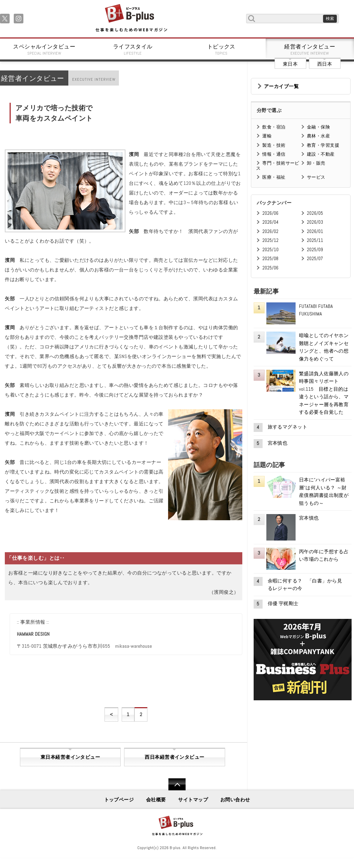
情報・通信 (274, 154)
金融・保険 (318, 127)
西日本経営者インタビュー (174, 757)
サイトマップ (193, 800)
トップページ (119, 800)
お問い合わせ (235, 800)
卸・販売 (316, 163)
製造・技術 (274, 145)
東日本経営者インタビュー (70, 757)
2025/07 (315, 259)
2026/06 (270, 213)
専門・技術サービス (278, 165)
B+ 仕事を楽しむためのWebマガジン (131, 18)
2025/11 (315, 240)
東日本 (290, 64)
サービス (316, 177)
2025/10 (270, 250)
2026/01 (315, 231)
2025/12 (270, 240)
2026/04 (270, 222)
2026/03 (315, 222)
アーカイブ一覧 (281, 86)
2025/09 (315, 250)
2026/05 (315, 213)
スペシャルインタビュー (44, 49)
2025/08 (270, 259)
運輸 (267, 136)
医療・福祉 (274, 177)
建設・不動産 (321, 154)
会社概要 (156, 800)
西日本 (325, 64)
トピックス (221, 49)
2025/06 (270, 268)
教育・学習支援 (323, 145)
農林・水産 (318, 136)
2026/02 (270, 231)
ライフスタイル (133, 49)
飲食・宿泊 (274, 127)
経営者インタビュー (310, 49)
